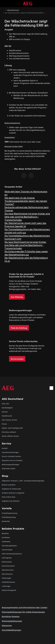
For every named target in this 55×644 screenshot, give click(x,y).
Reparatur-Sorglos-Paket (14, 146)
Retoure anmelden (9, 485)
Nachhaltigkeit (7, 408)
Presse (4, 424)
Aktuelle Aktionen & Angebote (13, 493)
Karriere (5, 412)
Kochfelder (6, 537)
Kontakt (5, 448)
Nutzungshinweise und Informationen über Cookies (25, 608)
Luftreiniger (6, 586)
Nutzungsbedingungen (12, 621)
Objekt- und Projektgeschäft (12, 428)
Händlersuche (7, 416)
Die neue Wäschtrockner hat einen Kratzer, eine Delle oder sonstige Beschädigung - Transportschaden (27, 217)
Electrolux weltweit (9, 432)
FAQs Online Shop (9, 497)
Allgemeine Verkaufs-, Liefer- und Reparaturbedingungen (23, 481)
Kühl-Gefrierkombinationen (12, 554)
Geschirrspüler (7, 550)
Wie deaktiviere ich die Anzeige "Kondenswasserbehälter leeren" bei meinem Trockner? (26, 201)
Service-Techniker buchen (11, 456)
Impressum (7, 626)
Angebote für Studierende (11, 489)
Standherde (6, 541)
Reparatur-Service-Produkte (12, 460)
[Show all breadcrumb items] (4, 10)
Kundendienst (10, 137)
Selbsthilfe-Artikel (9, 468)
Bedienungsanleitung (12, 123)
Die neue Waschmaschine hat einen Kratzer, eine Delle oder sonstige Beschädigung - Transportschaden (25, 245)
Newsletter (6, 521)
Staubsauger (6, 578)
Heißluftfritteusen (8, 582)
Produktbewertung (9, 517)
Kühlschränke (7, 562)
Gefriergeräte (7, 558)
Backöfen (5, 533)
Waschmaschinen (8, 566)
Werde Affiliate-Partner (10, 436)
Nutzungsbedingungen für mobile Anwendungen (23, 612)
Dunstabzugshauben (9, 545)
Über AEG (5, 404)
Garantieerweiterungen (10, 452)
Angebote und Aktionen (11, 501)
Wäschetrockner (8, 570)
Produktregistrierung (9, 513)
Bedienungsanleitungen (10, 464)
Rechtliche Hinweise (11, 617)
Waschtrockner (7, 574)
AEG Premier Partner (9, 420)
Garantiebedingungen (11, 630)
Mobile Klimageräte (9, 590)
